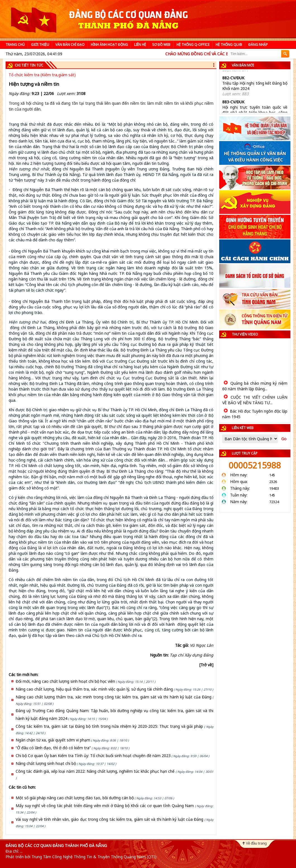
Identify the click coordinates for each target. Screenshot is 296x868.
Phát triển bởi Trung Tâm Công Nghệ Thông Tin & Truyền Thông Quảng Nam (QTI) (81, 857)
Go (284, 439)
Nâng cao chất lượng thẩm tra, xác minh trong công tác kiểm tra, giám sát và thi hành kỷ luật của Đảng (114, 697)
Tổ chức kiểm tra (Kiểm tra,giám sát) (42, 75)
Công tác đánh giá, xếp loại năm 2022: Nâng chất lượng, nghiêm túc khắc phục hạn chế (95, 771)
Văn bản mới (243, 65)
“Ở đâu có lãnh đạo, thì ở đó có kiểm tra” (53, 748)
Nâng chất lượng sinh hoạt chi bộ (46, 763)
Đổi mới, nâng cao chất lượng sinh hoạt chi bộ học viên (65, 681)
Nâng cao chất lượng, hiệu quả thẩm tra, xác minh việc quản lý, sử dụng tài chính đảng (94, 689)
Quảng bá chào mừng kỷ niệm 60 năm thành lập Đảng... (255, 386)
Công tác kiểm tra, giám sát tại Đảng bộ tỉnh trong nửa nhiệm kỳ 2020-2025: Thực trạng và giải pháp (109, 726)
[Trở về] (206, 665)
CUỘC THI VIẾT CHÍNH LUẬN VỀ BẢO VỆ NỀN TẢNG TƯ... (255, 400)
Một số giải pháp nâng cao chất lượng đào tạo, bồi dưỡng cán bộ (75, 798)
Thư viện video (245, 334)
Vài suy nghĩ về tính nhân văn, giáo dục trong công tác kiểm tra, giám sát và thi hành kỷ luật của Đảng (109, 819)
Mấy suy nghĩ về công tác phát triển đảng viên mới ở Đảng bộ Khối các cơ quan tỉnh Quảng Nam (105, 806)
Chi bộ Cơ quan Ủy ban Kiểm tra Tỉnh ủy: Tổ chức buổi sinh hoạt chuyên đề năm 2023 (93, 756)
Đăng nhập (258, 45)
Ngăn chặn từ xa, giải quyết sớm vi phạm (53, 740)
